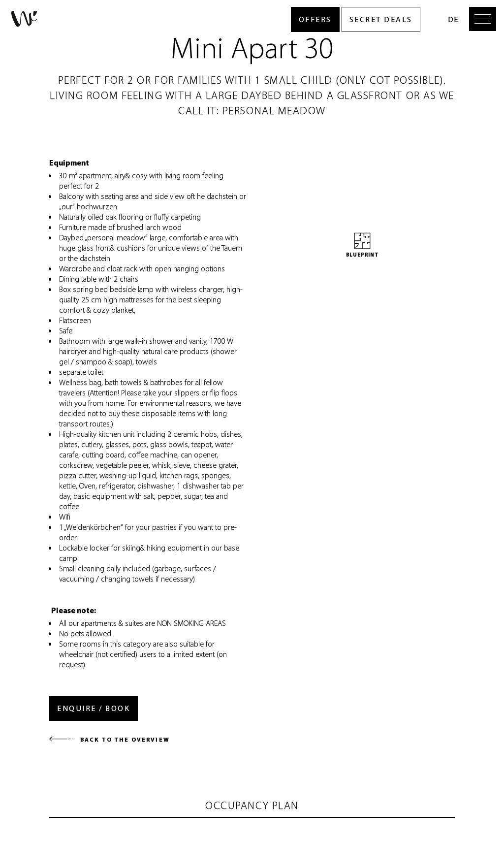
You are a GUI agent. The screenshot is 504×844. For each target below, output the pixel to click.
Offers (315, 19)
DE (453, 19)
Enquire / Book (94, 708)
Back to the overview (110, 739)
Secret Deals (381, 19)
